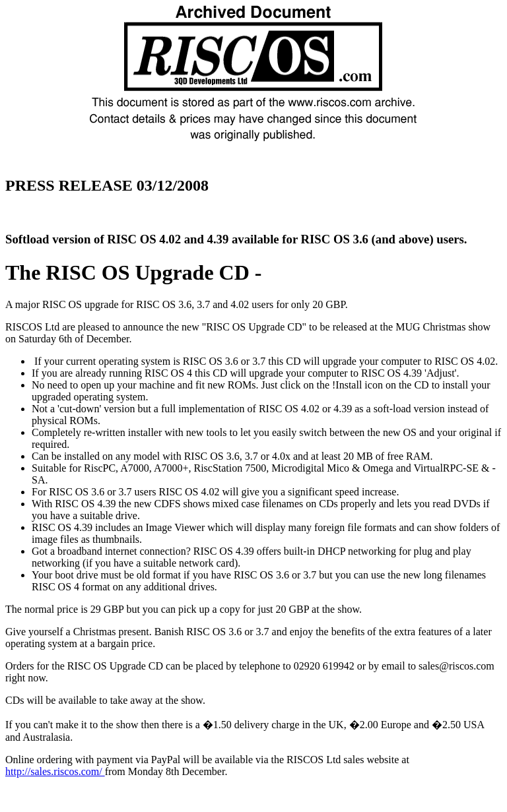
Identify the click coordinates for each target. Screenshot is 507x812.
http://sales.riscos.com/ (55, 771)
